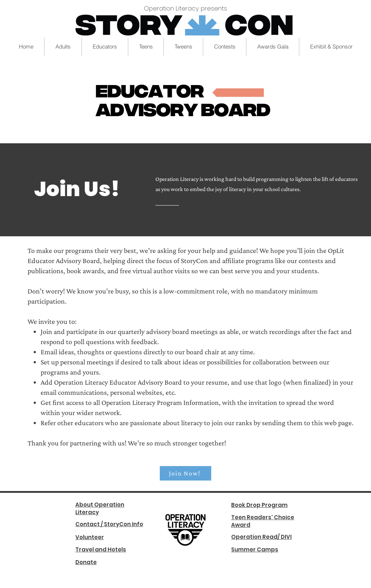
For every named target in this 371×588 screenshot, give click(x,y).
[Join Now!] (185, 473)
